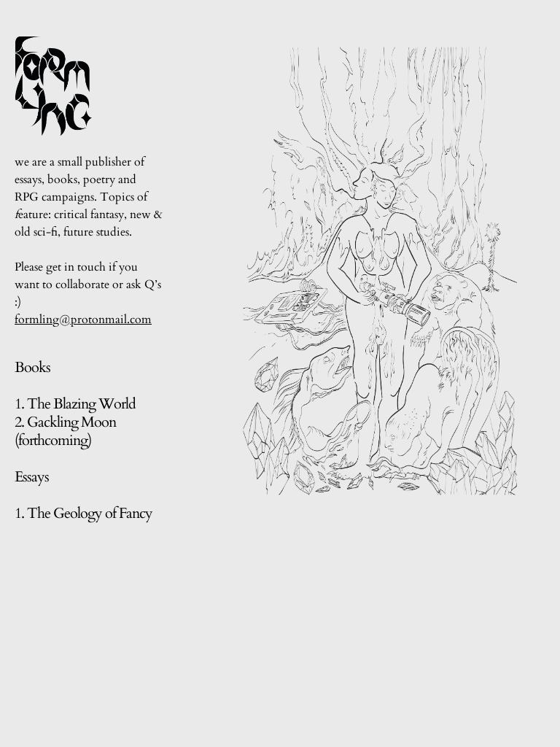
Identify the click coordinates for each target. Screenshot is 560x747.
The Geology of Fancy (91, 513)
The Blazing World (81, 404)
